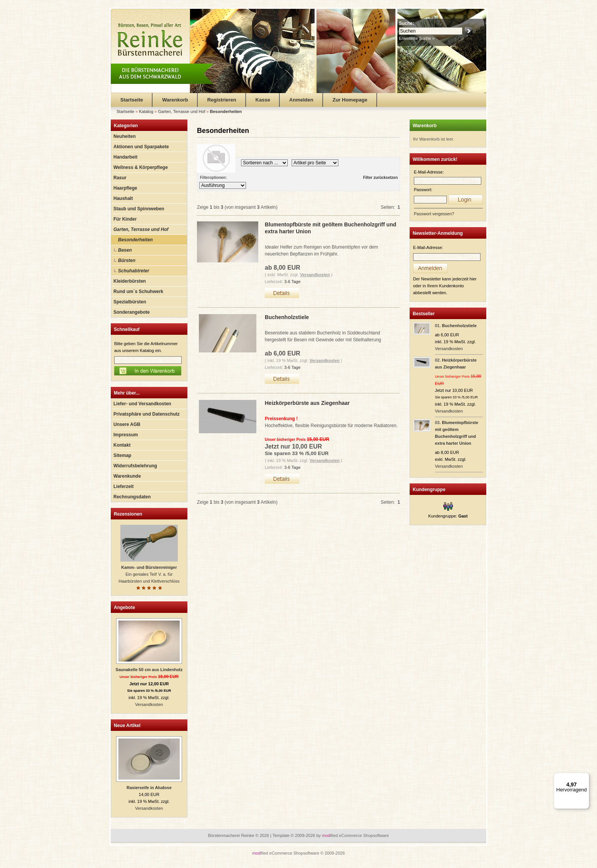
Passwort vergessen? (434, 214)
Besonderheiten (135, 240)
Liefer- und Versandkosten (142, 404)
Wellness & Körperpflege (141, 167)
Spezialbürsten (130, 302)
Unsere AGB (127, 424)
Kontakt (122, 445)
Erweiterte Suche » (417, 38)
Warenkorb (175, 100)
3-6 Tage (293, 282)
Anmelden (301, 100)
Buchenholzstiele (287, 317)
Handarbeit (125, 157)
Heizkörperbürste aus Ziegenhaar (307, 403)
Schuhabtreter (134, 271)
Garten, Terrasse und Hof (141, 229)
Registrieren (222, 100)
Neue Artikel (127, 726)
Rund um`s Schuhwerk (138, 292)
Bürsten (127, 260)
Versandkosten (149, 704)
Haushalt (123, 198)
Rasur (120, 178)
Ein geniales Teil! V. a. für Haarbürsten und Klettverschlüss (149, 574)
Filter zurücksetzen (380, 178)
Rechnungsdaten (132, 497)
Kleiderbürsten (130, 281)
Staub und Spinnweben (139, 209)
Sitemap (122, 455)
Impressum (126, 435)
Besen (125, 250)
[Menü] (585, 777)
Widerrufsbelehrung (135, 466)
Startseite (132, 100)
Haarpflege (125, 188)
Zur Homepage (350, 100)
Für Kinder (125, 219)
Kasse (263, 100)
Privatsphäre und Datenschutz (147, 414)
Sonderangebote (132, 312)
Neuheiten (125, 136)
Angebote (124, 608)
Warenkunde (127, 476)
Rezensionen (128, 514)
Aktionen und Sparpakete (141, 147)
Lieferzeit (124, 486)
